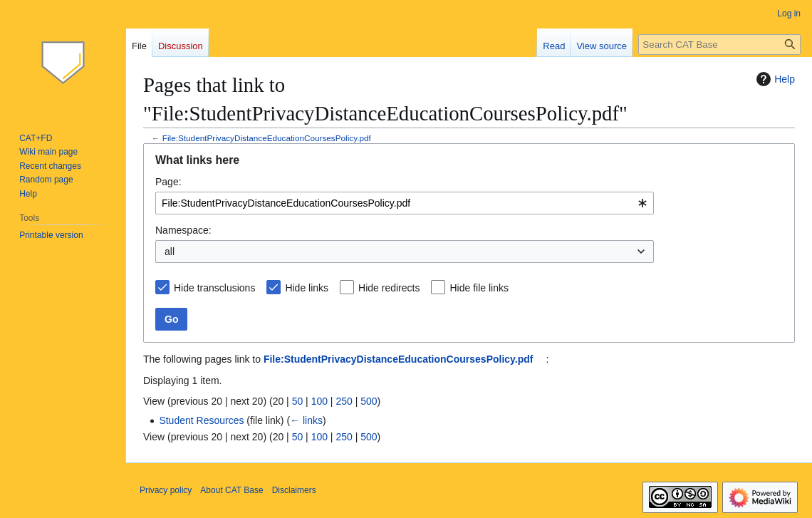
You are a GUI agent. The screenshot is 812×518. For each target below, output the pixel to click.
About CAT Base (231, 490)
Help (774, 79)
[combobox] (405, 203)
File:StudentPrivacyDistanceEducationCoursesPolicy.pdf (267, 138)
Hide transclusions (214, 288)
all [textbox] (170, 252)
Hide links (307, 288)
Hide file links (479, 288)
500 (369, 401)
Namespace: (183, 230)
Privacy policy (166, 490)
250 (344, 401)
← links (306, 420)
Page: (168, 182)
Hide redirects (389, 288)
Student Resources (201, 420)
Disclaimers (294, 490)
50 (298, 401)
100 (319, 401)
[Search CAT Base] (719, 45)
